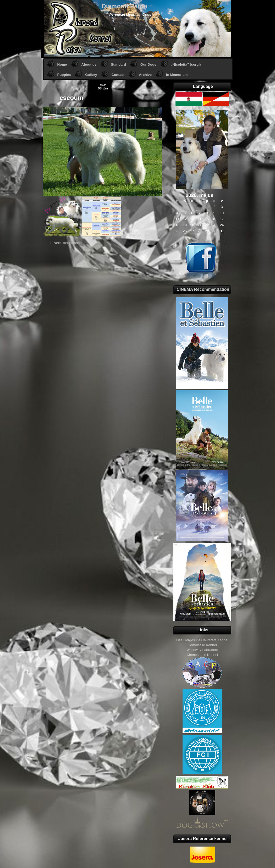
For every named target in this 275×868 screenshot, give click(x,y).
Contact (118, 75)
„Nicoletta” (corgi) (186, 64)
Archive (145, 75)
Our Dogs (148, 64)
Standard (118, 64)
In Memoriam (177, 75)
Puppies (64, 75)
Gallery (91, 75)
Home (62, 64)
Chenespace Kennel (202, 655)
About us (89, 64)
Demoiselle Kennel (202, 645)
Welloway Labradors (202, 650)
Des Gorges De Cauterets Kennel (202, 640)
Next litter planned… (137, 235)
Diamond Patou (125, 6)
